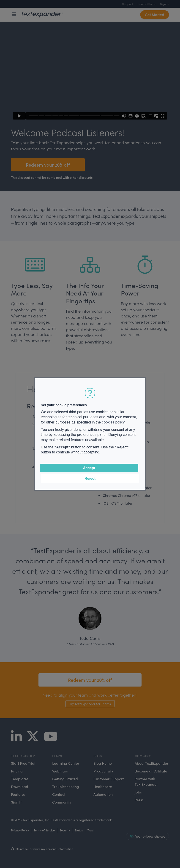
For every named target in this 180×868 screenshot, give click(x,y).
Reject (90, 478)
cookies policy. (114, 422)
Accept (89, 468)
